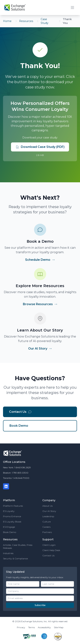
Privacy (21, 627)
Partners (47, 532)
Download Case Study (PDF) (40, 147)
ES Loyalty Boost (12, 522)
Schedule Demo (40, 260)
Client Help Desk (51, 550)
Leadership (48, 516)
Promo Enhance (12, 516)
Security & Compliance (15, 558)
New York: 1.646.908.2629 (17, 467)
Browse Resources (40, 304)
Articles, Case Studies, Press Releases (18, 546)
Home (7, 21)
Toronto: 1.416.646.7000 (16, 478)
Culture (47, 522)
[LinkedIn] (6, 486)
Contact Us (20, 412)
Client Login (49, 545)
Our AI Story (40, 349)
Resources (26, 21)
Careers (46, 527)
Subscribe (40, 605)
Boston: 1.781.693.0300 (16, 473)
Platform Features (13, 506)
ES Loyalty (9, 511)
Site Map (59, 627)
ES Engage (9, 527)
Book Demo (19, 426)
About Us (47, 506)
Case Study (45, 21)
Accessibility (44, 627)
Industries (8, 553)
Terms (31, 627)
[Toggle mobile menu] (72, 8)
